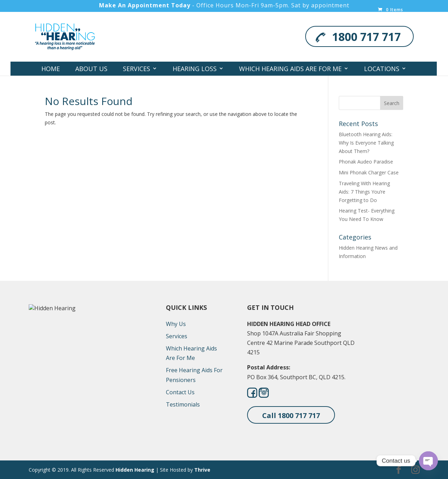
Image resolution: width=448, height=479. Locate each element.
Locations (382, 69)
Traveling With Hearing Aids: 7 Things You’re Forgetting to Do (364, 192)
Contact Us (187, 83)
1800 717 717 (366, 37)
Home (51, 69)
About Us (91, 69)
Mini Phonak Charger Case (369, 172)
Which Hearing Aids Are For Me (290, 69)
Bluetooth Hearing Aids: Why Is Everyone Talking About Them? (366, 143)
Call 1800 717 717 (291, 415)
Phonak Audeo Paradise (366, 162)
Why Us (176, 324)
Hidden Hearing (135, 470)
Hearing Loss (195, 69)
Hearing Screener (251, 83)
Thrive (202, 470)
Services (136, 69)
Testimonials (183, 404)
